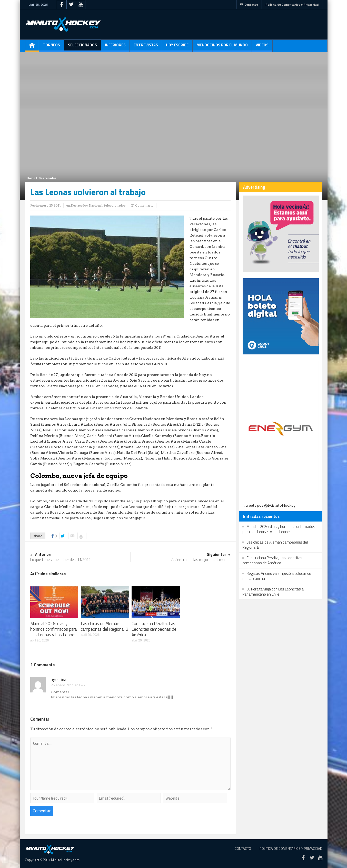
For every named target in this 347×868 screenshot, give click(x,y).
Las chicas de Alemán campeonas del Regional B (105, 626)
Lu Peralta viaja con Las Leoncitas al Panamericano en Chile (273, 592)
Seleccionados (82, 47)
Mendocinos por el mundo (222, 47)
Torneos (51, 47)
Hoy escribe (177, 47)
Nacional (96, 205)
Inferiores (115, 47)
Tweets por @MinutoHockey (269, 505)
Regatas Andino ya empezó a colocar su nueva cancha (277, 576)
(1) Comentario (142, 205)
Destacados (48, 178)
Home (31, 178)
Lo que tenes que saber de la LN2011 (80, 557)
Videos (262, 47)
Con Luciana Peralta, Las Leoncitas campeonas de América (154, 629)
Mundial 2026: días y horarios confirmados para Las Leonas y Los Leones (53, 629)
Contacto (249, 4)
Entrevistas (146, 47)
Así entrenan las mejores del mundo (181, 557)
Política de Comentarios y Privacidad (292, 4)
